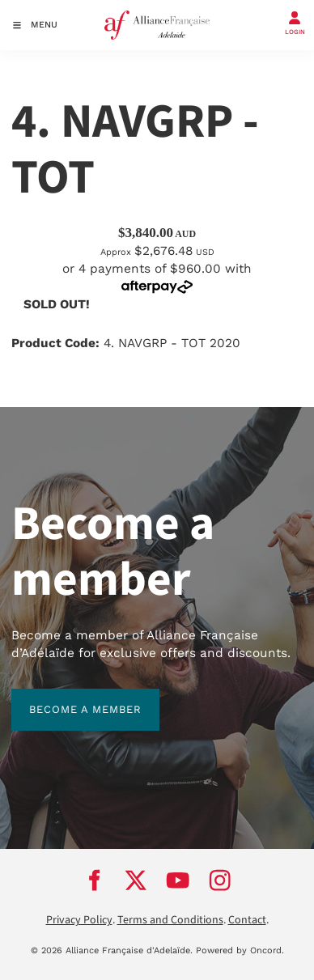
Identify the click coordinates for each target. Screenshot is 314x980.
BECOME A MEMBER (68, 697)
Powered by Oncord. (240, 950)
